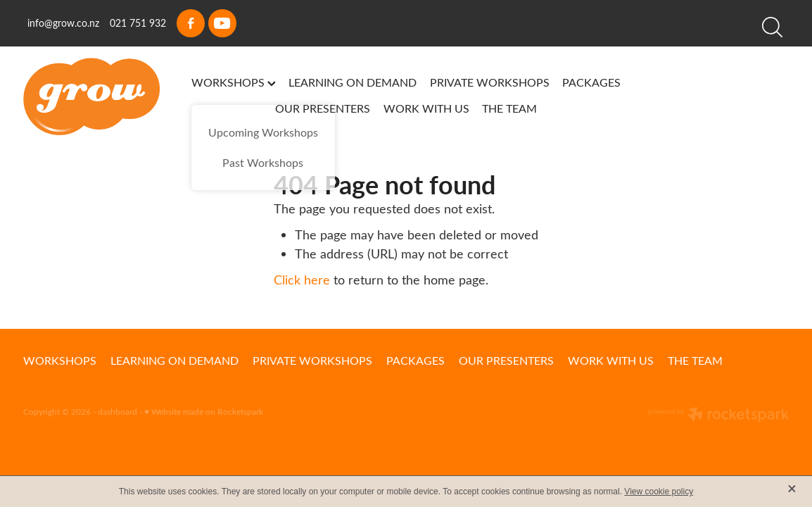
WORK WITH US (426, 108)
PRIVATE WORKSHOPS (490, 82)
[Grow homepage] (100, 96)
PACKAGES (591, 82)
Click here (302, 280)
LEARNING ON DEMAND (353, 82)
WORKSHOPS (234, 82)
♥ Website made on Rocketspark (204, 411)
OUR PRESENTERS (323, 108)
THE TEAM (509, 108)
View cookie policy (659, 492)
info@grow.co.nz (63, 23)
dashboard (118, 411)
